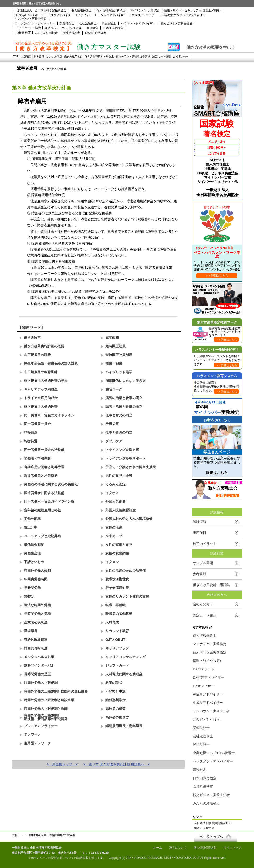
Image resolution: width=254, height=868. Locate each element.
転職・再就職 (115, 605)
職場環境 (31, 631)
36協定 (29, 596)
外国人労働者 (115, 501)
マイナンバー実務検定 (145, 10)
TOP (16, 56)
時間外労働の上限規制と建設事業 (49, 700)
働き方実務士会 (204, 828)
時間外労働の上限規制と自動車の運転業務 (56, 691)
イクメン (112, 562)
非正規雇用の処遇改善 (41, 407)
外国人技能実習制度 (121, 510)
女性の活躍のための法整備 (126, 571)
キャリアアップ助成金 (41, 389)
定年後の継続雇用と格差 (42, 510)
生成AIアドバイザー (144, 15)
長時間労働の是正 (37, 674)
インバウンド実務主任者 (30, 19)
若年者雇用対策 (117, 588)
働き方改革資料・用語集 (99, 56)
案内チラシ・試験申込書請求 (133, 56)
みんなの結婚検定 (46, 33)
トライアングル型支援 (122, 450)
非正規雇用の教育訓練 (41, 372)
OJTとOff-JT (115, 640)
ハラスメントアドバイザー (138, 23)
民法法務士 (109, 23)
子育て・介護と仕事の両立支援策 (131, 467)
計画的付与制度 (36, 648)
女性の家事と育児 (119, 545)
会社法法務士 (88, 23)
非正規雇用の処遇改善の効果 (46, 381)
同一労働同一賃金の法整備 (44, 450)
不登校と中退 (115, 691)
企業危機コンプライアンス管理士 (184, 15)
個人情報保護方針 (205, 848)
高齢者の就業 (115, 709)
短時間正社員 (115, 346)
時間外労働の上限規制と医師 (46, 709)
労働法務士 (67, 23)
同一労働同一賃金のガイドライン (49, 415)
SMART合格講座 (96, 33)
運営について (178, 848)
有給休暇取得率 (36, 640)
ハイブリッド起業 (119, 372)
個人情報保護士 (81, 10)
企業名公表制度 (36, 622)
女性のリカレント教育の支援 (127, 596)
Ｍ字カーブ (114, 536)
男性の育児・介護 (119, 476)
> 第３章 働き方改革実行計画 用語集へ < (116, 764)
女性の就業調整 (117, 553)
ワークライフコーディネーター (35, 23)
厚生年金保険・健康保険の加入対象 (51, 363)
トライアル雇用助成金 (41, 398)
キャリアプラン (117, 648)
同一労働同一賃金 (37, 424)
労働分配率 (32, 519)
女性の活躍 (114, 527)
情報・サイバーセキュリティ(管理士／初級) (192, 10)
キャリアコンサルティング (126, 657)
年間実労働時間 (36, 579)
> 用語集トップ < (62, 764)
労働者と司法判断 (37, 458)
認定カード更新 (162, 56)
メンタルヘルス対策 (39, 657)
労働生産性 (32, 553)
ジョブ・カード (117, 665)
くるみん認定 (115, 484)
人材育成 (112, 622)
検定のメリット (205, 544)
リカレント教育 (117, 631)
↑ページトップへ (216, 837)
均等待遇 (31, 432)
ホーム (158, 848)
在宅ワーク (114, 389)
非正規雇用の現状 (37, 355)
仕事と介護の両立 (119, 432)
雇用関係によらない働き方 (126, 381)
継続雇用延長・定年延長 (124, 726)
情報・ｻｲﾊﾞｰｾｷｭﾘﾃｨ (207, 661)
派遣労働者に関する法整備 (44, 493)
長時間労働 (32, 588)
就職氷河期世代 (117, 579)
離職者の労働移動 (119, 614)
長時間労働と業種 (37, 614)
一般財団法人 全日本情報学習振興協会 (40, 10)
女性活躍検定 (71, 33)
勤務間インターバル (39, 665)
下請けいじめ (34, 562)
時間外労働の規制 (37, 571)
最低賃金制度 (34, 545)
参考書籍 (39, 56)
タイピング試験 (71, 28)
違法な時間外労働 (37, 605)
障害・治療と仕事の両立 (124, 407)
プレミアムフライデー (41, 726)
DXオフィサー (204, 686)
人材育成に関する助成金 (124, 674)
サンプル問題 (54, 56)
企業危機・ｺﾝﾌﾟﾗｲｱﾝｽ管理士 (214, 753)
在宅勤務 (112, 338)
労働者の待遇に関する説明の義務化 (51, 484)
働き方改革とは (73, 56)
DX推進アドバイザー (209, 677)
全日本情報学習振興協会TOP (213, 823)
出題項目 (26, 56)
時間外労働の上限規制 (41, 683)
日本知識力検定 (113, 28)
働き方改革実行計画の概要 (44, 346)
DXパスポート (204, 669)
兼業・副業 (114, 363)
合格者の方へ (181, 56)
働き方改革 (32, 338)
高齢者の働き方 (117, 717)
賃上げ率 (31, 527)
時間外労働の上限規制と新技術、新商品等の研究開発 (46, 717)
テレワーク (32, 734)
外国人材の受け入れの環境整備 (129, 519)
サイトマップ (232, 848)
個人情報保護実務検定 (111, 10)
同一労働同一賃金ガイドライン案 (49, 501)
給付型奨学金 (115, 700)
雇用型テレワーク (37, 743)
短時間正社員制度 (119, 355)
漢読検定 (51, 28)
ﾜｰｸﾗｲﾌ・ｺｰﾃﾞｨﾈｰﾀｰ (207, 719)
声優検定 (92, 28)
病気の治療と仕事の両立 (124, 398)
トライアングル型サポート (126, 458)
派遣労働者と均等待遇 (41, 476)
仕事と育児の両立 (119, 415)
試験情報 (200, 522)
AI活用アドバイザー (114, 15)
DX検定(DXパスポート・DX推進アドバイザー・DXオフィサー (55, 15)
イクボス (112, 493)
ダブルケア (114, 441)
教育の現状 (114, 683)
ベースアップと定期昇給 (42, 536)
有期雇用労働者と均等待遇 (44, 467)
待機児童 (112, 424)
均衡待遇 (31, 441)
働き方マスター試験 (109, 47)
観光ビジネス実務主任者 (176, 23)
